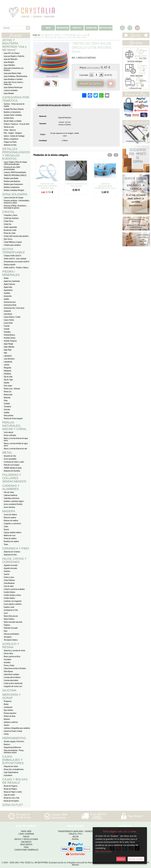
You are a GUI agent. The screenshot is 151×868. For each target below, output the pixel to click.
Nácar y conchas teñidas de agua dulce (16, 444)
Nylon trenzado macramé (13, 622)
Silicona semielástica (11, 634)
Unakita (7, 412)
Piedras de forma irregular (13, 418)
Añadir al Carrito (90, 84)
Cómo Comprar (26, 833)
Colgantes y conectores (12, 523)
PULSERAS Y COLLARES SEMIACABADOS (14, 478)
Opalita (6, 383)
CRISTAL (9, 212)
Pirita (6, 400)
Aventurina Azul (10, 302)
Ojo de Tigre (8, 380)
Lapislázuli (8, 356)
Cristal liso (8, 224)
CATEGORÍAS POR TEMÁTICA (16, 99)
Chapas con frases (10, 142)
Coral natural (8, 432)
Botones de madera (11, 520)
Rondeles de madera (11, 541)
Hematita (7, 332)
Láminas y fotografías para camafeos (17, 728)
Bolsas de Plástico (10, 789)
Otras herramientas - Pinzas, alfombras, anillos (14, 751)
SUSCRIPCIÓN (91, 28)
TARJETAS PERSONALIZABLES (15, 175)
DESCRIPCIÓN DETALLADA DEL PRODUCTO (54, 105)
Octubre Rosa (9, 118)
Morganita (7, 368)
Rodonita (7, 397)
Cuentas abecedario (11, 680)
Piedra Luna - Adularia (12, 388)
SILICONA (9, 690)
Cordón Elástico (9, 592)
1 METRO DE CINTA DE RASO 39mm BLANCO (76, 185)
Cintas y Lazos (9, 577)
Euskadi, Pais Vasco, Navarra (14, 109)
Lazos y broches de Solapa (13, 197)
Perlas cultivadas (10, 435)
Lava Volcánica (9, 359)
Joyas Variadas (9, 93)
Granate (7, 329)
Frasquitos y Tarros (11, 215)
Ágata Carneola (9, 284)
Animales (7, 662)
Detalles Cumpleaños (12, 187)
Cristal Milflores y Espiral (13, 242)
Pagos (26, 836)
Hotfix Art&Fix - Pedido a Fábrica (16, 267)
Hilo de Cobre (9, 492)
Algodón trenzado (10, 568)
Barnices (7, 744)
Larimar (7, 365)
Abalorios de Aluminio (12, 471)
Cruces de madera (10, 514)
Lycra (6, 613)
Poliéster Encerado (11, 628)
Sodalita (7, 403)
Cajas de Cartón (9, 795)
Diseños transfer (10, 264)
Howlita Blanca (9, 335)
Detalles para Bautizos (12, 181)
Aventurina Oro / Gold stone (14, 308)
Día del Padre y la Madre (13, 121)
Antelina (7, 571)
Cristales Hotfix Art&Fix (13, 256)
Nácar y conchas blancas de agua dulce (16, 439)
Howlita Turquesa (10, 341)
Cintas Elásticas (9, 580)
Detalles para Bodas (11, 178)
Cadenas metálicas (11, 495)
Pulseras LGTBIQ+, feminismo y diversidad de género (15, 207)
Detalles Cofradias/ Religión (14, 190)
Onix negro (8, 385)
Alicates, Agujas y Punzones (14, 741)
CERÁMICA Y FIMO (16, 548)
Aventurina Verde (10, 305)
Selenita (7, 409)
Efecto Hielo (8, 653)
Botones (7, 719)
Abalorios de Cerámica (12, 552)
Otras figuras (8, 671)
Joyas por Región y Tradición (14, 56)
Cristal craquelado (10, 227)
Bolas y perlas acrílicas (12, 656)
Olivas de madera (10, 538)
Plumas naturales (10, 713)
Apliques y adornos (11, 722)
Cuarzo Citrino (9, 320)
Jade (5, 353)
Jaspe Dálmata (9, 347)
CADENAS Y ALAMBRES (11, 487)
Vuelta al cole (9, 127)
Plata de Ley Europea (12, 465)
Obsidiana (7, 374)
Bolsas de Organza (11, 786)
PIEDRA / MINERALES (11, 273)
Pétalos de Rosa (10, 716)
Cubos (6, 526)
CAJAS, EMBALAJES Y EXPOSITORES (13, 760)
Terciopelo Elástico (11, 640)
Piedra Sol (8, 391)
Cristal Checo (9, 221)
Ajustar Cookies (136, 859)
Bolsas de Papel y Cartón (13, 792)
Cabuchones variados (11, 674)
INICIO (48, 28)
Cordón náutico (9, 598)
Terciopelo (8, 637)
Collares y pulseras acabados (14, 589)
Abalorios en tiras (10, 145)
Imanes (6, 725)
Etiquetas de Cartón (11, 766)
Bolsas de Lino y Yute (12, 798)
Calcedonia (8, 314)
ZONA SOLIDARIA (15, 194)
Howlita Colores (10, 338)
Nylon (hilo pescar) (11, 616)
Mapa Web (26, 830)
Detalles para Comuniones (13, 184)
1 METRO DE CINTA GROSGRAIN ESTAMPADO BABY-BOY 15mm (47, 186)
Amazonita (8, 296)
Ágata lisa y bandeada (12, 281)
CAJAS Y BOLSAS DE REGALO (15, 781)
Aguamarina (8, 290)
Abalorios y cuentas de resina (14, 650)
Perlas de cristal (10, 233)
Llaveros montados (11, 90)
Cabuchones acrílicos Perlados (15, 668)
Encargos (26, 841)
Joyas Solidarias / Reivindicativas (16, 76)
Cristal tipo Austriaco (11, 218)
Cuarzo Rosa (8, 323)
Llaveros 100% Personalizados (15, 172)
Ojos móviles (8, 710)
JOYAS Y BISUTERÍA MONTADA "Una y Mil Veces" (15, 45)
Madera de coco (10, 535)
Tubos (6, 544)
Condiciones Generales (26, 849)
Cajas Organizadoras (11, 772)
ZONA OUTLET (13, 805)
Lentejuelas (8, 707)
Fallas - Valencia (10, 130)
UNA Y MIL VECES (106, 28)
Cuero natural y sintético (13, 604)
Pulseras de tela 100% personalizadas (12, 168)
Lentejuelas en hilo (11, 610)
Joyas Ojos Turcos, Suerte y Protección (13, 83)
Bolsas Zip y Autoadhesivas (14, 769)
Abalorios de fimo (10, 555)
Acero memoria (9, 507)
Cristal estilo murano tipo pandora (16, 236)
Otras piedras (9, 415)
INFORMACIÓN (62, 28)
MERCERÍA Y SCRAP (12, 696)
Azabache (7, 311)
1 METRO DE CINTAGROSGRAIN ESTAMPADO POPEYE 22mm (105, 186)
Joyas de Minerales (11, 59)
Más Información (104, 851)
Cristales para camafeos (12, 245)
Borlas (6, 704)
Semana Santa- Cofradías (13, 115)
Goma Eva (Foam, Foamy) (13, 731)
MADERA (9, 511)
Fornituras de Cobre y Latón (14, 462)
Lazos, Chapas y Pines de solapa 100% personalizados (15, 163)
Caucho (7, 574)
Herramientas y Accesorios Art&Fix (17, 261)
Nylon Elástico (9, 619)
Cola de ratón (9, 586)
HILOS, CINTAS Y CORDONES (14, 560)
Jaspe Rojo (8, 350)
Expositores (8, 775)
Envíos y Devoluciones (26, 838)
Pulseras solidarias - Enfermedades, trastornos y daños (17, 201)
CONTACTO (77, 28)
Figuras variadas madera (12, 532)
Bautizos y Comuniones (12, 112)
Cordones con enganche (13, 601)
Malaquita (7, 371)
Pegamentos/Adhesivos (12, 747)
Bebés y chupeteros (11, 139)
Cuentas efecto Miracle (12, 677)
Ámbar (6, 278)
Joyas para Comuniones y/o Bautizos (14, 69)
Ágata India (8, 287)
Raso (6, 631)
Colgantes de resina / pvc (13, 686)
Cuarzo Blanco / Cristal (12, 317)
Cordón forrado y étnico (12, 595)
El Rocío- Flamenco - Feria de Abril (17, 124)
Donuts (6, 529)
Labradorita (8, 362)
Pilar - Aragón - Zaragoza (13, 133)
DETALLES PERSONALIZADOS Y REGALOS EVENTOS (16, 154)
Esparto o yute (9, 607)
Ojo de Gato (8, 377)
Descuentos (26, 844)
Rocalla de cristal (10, 230)
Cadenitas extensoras (12, 498)
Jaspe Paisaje (8, 344)
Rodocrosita (8, 394)
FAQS (26, 846)
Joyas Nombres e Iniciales (13, 79)
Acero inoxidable (10, 459)
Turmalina (7, 406)
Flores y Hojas (9, 665)
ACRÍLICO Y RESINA (11, 646)
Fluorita (7, 326)
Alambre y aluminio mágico (14, 501)
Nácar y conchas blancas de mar (15, 448)
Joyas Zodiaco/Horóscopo (13, 87)
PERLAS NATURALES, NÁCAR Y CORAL (15, 426)
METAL (7, 453)
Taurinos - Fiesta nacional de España (14, 105)
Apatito (6, 299)
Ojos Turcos (8, 239)
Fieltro (6, 734)
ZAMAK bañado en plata (13, 468)
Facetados (8, 659)
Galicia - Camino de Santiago (14, 136)
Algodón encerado (11, 565)
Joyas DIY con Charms (12, 53)
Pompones (8, 701)
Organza (7, 625)
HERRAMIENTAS (14, 738)
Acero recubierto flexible (13, 504)
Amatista (7, 293)
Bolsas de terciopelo (11, 801)
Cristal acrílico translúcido (13, 683)
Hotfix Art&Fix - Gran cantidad (15, 258)
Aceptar (121, 859)
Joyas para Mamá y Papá (12, 73)
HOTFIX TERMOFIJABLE (14, 251)
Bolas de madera (10, 517)
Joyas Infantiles (9, 65)
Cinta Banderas (9, 583)
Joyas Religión (9, 62)
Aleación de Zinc (10, 456)
